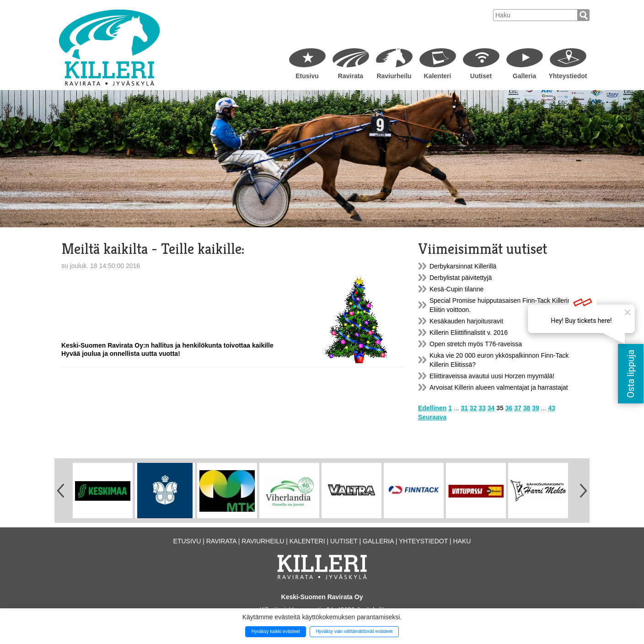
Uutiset (481, 76)
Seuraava (432, 417)
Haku (462, 541)
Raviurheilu (394, 76)
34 (491, 408)
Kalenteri (438, 76)
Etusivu (307, 76)
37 (518, 408)
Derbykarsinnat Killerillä (463, 266)
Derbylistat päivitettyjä (461, 278)
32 (473, 408)
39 (536, 408)
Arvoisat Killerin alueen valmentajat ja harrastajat (499, 387)
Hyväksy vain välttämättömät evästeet (354, 631)
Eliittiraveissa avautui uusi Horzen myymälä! (492, 376)
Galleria (524, 76)
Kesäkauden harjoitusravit (466, 321)
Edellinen (432, 408)
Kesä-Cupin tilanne (456, 289)
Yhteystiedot (568, 76)
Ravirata (351, 76)
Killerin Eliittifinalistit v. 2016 (469, 333)
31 (464, 408)
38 (527, 408)
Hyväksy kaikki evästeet (276, 631)
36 (509, 408)
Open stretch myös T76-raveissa (476, 344)
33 (482, 408)
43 (552, 408)
